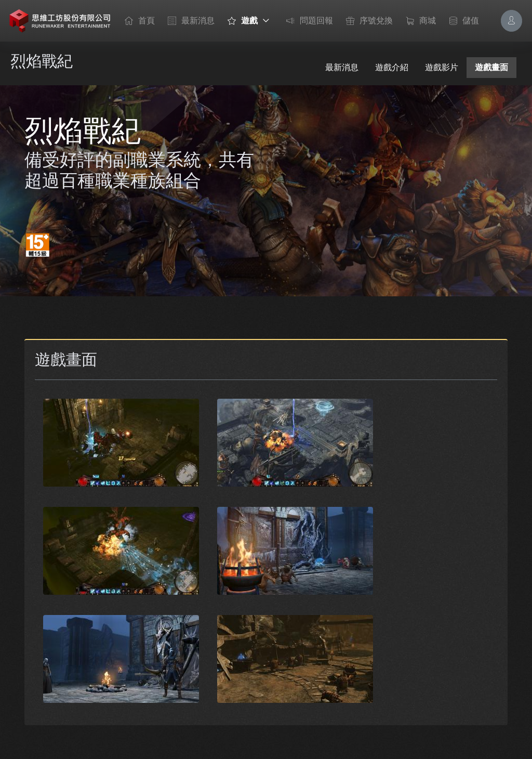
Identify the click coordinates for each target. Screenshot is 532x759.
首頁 (137, 21)
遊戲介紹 (392, 67)
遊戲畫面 (491, 67)
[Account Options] (511, 21)
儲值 (461, 21)
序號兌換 (367, 21)
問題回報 (307, 21)
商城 (418, 21)
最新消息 (189, 21)
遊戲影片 (442, 67)
